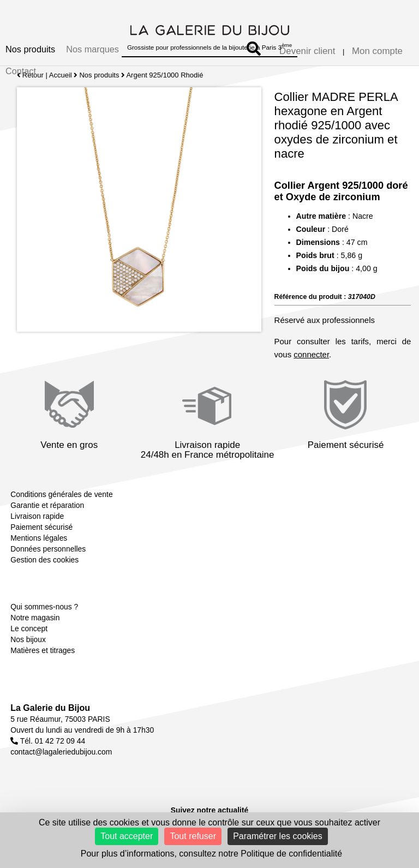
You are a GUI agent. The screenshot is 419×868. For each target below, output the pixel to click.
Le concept (29, 628)
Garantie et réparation (47, 505)
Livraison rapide (37, 516)
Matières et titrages (43, 650)
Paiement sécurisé (41, 527)
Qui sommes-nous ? (44, 607)
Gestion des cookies (44, 560)
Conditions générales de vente (61, 494)
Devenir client (307, 51)
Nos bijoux (28, 639)
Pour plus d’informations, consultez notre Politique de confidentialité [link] (211, 854)
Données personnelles (48, 549)
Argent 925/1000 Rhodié (165, 75)
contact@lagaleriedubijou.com (61, 752)
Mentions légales (39, 538)
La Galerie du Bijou (50, 708)
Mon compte (377, 51)
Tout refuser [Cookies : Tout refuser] (193, 836)
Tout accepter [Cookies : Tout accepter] (127, 836)
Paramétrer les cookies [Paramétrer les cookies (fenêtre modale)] (278, 836)
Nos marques (92, 49)
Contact (21, 71)
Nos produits (30, 49)
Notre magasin (35, 618)
